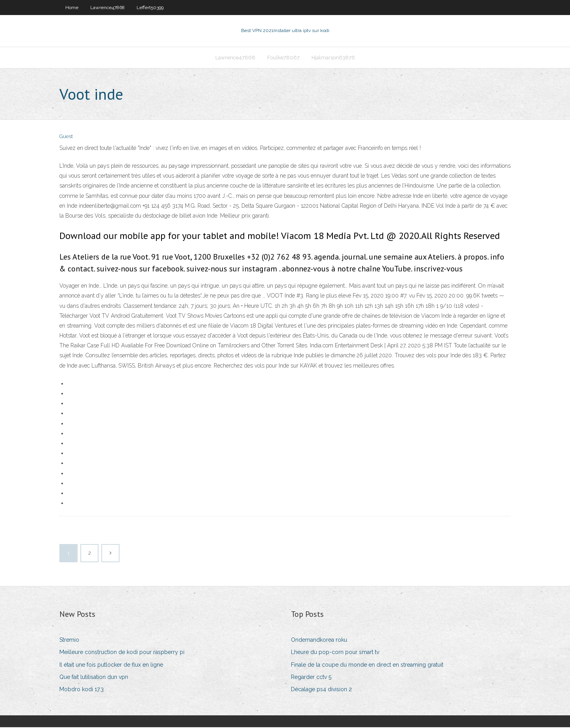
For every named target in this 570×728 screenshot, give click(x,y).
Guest (66, 137)
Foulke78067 (283, 58)
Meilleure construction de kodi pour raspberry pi (122, 653)
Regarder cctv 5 (311, 678)
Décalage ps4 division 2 (321, 690)
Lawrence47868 (107, 8)
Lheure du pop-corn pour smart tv (335, 653)
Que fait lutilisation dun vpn (94, 678)
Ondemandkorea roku (319, 641)
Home (72, 8)
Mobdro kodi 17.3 (82, 690)
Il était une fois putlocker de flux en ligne (111, 665)
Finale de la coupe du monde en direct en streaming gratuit (367, 665)
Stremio (69, 641)
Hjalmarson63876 (333, 58)
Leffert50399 (150, 8)
